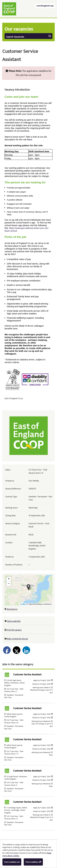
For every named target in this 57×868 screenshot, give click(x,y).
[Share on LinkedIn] (26, 650)
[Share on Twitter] (17, 650)
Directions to (12, 609)
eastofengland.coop (45, 6)
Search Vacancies (29, 37)
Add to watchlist (14, 621)
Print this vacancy (14, 630)
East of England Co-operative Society (9, 9)
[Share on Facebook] (7, 650)
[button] (28, 587)
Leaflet (23, 604)
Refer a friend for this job (17, 639)
